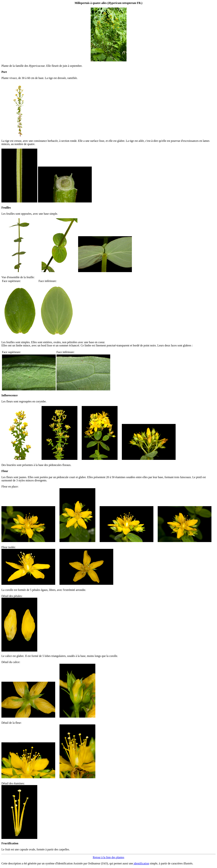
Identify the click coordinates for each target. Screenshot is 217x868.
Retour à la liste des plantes (109, 857)
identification (141, 863)
